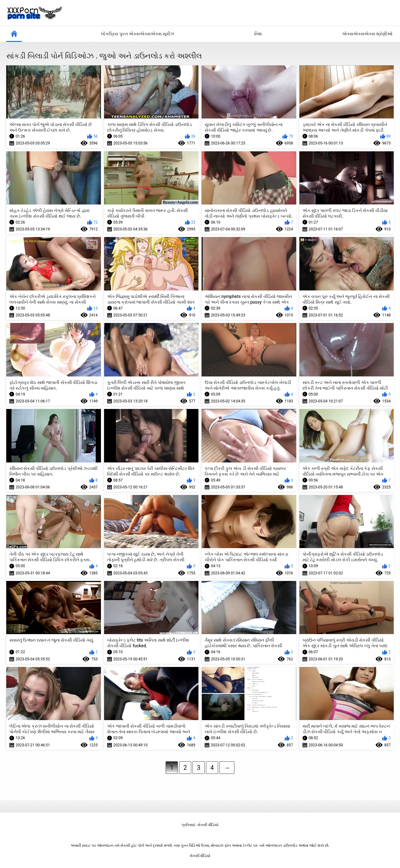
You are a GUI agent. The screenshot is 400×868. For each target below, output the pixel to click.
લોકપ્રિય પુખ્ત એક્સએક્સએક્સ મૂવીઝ (137, 34)
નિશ (258, 34)
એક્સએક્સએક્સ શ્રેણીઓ (367, 34)
